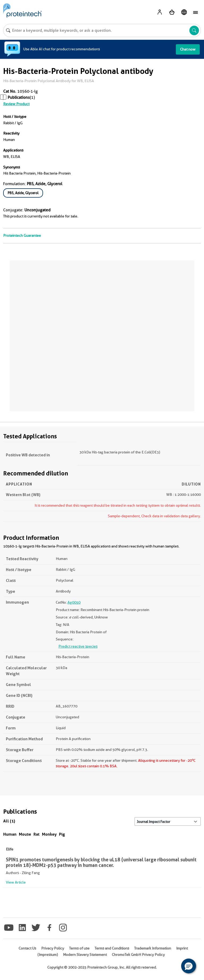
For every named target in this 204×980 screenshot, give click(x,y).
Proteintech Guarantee (22, 235)
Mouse (25, 834)
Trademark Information (153, 948)
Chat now (188, 49)
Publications (19, 97)
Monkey (49, 834)
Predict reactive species (78, 646)
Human (10, 834)
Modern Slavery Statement (85, 955)
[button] (189, 966)
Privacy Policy (53, 948)
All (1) (9, 821)
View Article (16, 882)
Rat (37, 834)
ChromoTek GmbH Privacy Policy (138, 955)
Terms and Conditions (112, 948)
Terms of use (79, 948)
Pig (62, 834)
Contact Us (27, 948)
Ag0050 (74, 602)
